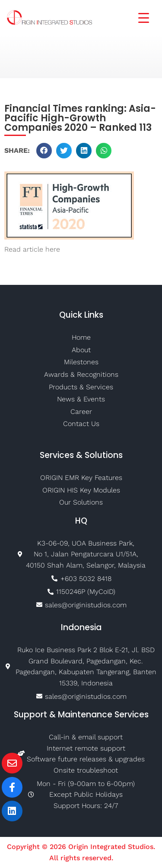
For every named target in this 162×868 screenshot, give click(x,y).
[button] (44, 151)
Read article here (32, 249)
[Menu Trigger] (138, 17)
